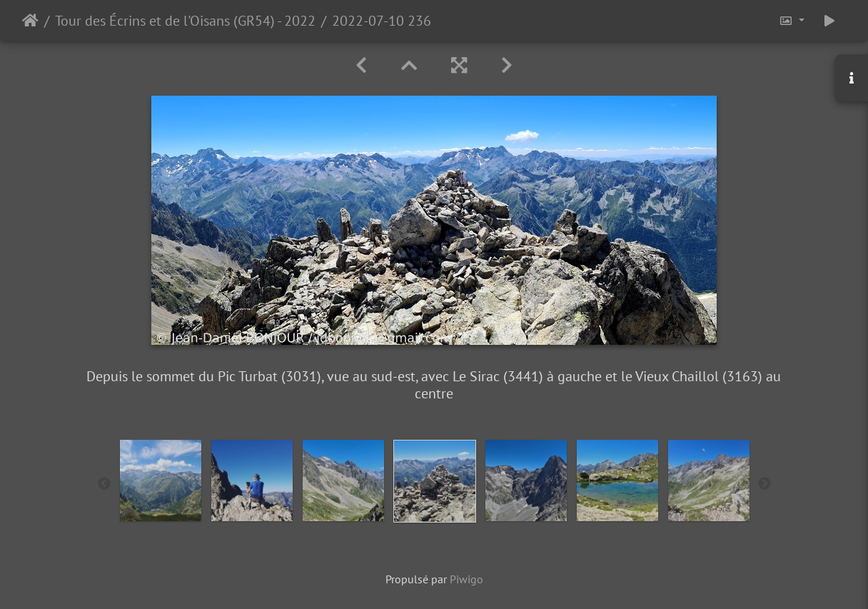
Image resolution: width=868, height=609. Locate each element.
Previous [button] (104, 484)
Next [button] (764, 484)
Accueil (30, 21)
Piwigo (466, 579)
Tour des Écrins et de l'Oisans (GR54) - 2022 (185, 21)
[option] (161, 480)
